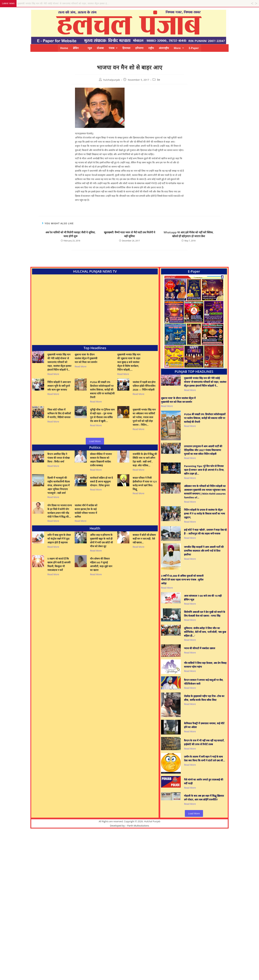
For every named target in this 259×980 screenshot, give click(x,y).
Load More (95, 441)
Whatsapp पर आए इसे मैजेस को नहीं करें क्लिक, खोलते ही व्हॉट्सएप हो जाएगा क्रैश (189, 234)
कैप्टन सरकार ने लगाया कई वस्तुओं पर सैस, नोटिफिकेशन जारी (204, 682)
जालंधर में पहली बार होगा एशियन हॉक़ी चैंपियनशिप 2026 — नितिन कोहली (144, 386)
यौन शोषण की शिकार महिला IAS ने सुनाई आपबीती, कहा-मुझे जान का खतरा (101, 564)
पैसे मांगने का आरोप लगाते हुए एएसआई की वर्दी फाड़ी (203, 781)
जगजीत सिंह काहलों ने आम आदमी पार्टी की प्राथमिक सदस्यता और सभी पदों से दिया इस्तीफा (204, 551)
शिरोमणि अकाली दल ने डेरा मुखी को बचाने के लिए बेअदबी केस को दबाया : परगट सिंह (204, 614)
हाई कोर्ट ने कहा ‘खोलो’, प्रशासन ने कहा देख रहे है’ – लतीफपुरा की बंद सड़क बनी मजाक (205, 532)
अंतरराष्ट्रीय (164, 48)
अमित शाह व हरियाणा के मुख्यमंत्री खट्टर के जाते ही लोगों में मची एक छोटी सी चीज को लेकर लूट (101, 540)
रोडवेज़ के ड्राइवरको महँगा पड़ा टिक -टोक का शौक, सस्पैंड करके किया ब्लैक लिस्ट (204, 698)
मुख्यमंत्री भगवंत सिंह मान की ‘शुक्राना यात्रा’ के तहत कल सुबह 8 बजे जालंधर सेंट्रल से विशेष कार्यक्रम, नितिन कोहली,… (129, 362)
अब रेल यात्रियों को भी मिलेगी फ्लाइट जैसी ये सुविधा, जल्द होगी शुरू (70, 234)
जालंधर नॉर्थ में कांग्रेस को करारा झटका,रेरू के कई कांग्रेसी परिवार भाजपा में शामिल (86, 511)
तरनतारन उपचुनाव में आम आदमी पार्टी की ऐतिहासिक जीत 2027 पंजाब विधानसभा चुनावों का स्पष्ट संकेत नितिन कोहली (203, 450)
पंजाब (113, 48)
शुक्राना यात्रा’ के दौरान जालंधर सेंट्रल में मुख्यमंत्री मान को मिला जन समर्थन (86, 358)
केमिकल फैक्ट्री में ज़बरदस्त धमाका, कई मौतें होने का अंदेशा (204, 725)
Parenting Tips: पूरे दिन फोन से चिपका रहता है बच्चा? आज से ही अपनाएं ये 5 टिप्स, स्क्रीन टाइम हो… (204, 470)
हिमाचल (126, 48)
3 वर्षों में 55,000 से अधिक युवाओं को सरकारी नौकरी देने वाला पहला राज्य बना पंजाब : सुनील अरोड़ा (182, 580)
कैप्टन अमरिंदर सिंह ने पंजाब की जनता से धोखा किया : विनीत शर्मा (59, 458)
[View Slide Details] (194, 322)
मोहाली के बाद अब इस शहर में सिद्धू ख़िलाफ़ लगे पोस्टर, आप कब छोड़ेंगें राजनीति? (204, 798)
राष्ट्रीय (151, 48)
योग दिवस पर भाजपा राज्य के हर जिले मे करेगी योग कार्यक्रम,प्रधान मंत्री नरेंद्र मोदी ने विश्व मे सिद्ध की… (60, 511)
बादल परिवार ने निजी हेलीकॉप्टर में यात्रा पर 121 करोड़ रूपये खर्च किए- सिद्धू (145, 483)
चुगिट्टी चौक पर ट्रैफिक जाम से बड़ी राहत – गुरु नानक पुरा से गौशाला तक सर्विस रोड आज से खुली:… (102, 415)
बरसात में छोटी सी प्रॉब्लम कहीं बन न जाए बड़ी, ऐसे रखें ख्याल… (144, 539)
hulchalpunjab (112, 80)
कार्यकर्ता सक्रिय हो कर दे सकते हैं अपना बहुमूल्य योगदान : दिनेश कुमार (102, 482)
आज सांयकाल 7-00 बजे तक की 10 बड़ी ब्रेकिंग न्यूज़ (203, 598)
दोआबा (100, 48)
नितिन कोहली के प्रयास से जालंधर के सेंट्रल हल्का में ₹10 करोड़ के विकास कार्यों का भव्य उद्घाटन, (204, 514)
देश (159, 80)
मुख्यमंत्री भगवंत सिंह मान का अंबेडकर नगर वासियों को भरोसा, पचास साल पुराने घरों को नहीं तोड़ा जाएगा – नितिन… (144, 417)
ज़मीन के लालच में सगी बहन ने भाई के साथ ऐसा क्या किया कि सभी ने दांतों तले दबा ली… (204, 758)
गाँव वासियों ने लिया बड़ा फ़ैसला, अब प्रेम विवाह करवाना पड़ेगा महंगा (205, 665)
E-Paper (194, 48)
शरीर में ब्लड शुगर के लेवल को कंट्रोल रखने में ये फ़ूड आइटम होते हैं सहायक (59, 539)
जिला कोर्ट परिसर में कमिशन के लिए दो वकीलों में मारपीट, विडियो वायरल (59, 413)
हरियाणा (139, 48)
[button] (113, 48)
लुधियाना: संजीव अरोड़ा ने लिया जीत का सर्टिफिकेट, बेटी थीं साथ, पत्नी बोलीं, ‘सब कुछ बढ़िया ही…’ (205, 632)
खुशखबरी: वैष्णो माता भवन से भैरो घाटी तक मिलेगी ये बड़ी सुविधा (130, 234)
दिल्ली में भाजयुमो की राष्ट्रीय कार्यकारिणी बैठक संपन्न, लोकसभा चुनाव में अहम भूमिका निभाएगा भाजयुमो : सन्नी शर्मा (59, 485)
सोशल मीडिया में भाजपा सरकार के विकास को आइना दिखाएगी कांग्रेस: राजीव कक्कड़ (101, 460)
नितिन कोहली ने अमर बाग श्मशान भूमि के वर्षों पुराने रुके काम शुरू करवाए (59, 386)
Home (64, 48)
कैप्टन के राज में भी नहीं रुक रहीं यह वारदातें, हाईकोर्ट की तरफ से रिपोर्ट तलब (204, 742)
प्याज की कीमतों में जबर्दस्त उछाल (199, 648)
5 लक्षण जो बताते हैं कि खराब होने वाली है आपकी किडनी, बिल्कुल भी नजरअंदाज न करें (59, 564)
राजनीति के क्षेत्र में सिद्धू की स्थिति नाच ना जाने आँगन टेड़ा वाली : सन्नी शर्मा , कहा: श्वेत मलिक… (145, 460)
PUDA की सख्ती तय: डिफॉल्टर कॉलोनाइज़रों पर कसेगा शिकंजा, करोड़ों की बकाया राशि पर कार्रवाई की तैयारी (102, 390)
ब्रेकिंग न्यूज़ (82, 48)
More (179, 48)
